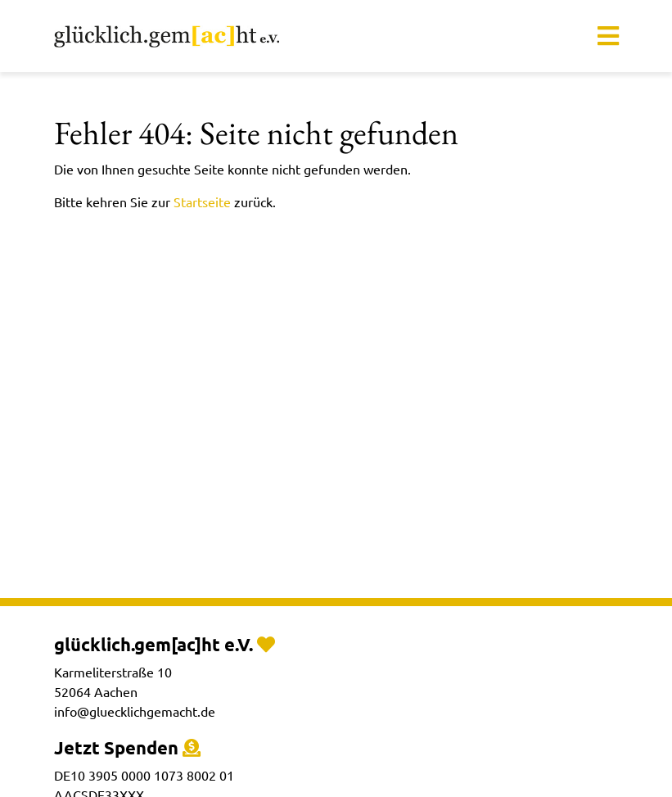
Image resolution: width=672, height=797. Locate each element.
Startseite (202, 202)
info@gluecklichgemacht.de (135, 711)
